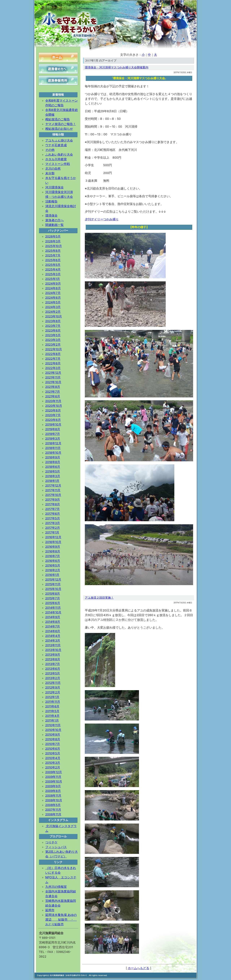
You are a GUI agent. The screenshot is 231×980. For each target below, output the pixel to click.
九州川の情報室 (56, 887)
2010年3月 (53, 763)
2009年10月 (54, 781)
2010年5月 (53, 753)
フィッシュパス (56, 847)
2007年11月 (53, 810)
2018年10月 (53, 453)
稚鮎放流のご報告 (58, 119)
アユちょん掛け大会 (59, 140)
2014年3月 (53, 641)
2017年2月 (53, 528)
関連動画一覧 (55, 225)
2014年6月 (53, 631)
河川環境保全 (55, 187)
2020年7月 (53, 415)
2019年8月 (53, 429)
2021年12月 (53, 373)
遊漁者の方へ (55, 220)
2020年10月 (54, 406)
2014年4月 (53, 636)
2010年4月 (53, 758)
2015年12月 (53, 580)
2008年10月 (54, 800)
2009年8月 (53, 791)
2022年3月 (53, 368)
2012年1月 (52, 697)
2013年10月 (53, 650)
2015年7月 (53, 598)
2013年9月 (53, 655)
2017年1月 (52, 532)
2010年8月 (53, 739)
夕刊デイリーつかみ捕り (102, 219)
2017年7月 (53, 509)
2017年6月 (53, 514)
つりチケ (51, 842)
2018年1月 (52, 481)
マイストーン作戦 (58, 164)
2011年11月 (53, 702)
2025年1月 (53, 279)
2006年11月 (53, 814)
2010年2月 (53, 767)
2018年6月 (53, 467)
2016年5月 (53, 565)
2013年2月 (53, 678)
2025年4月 (53, 269)
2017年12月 (53, 485)
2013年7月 (53, 664)
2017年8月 (53, 504)
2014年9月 (53, 617)
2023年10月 (54, 316)
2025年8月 (53, 251)
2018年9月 (53, 457)
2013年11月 (53, 645)
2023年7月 (53, 326)
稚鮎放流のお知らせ (59, 129)
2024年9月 (53, 284)
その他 (50, 150)
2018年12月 (53, 443)
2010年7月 (53, 744)
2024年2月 (53, 312)
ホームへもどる (139, 968)
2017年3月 (53, 523)
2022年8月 (53, 354)
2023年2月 (53, 345)
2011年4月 (52, 716)
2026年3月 (53, 241)
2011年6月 (52, 706)
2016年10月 (53, 542)
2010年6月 (53, 749)
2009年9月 (53, 786)
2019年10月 (53, 424)
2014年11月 (53, 608)
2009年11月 (53, 777)
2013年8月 (53, 659)
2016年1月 (52, 575)
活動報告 (51, 201)
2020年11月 (53, 401)
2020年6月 (53, 420)
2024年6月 (53, 298)
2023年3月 (53, 340)
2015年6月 (53, 603)
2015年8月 (53, 594)
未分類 (50, 173)
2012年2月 (53, 692)
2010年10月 (53, 730)
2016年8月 (53, 551)
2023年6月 (53, 330)
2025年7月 (53, 255)
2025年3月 (53, 274)
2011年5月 (52, 711)
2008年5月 (53, 805)
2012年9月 (53, 687)
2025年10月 (54, 246)
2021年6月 (53, 396)
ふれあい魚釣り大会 (59, 154)
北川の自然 (53, 169)
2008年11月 (53, 796)
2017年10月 (53, 495)
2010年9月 (53, 735)
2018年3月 (53, 476)
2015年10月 (53, 589)
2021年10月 (53, 382)
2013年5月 (53, 673)
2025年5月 (53, 265)
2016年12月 (53, 537)
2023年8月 (53, 321)
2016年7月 (53, 556)
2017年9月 (53, 500)
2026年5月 (53, 236)
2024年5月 (53, 302)
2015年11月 (53, 584)
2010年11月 (53, 725)
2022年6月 (53, 363)
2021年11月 (53, 377)
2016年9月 (53, 547)
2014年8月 (53, 622)
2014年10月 (53, 612)
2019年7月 (53, 434)
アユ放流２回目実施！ (99, 598)
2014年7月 (53, 626)
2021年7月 (53, 392)
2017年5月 (53, 518)
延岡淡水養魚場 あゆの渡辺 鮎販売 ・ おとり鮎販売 (61, 920)
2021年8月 (53, 387)
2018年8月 (53, 462)
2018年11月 (53, 448)
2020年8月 (53, 410)
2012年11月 (53, 683)
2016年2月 (53, 570)
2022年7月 (53, 359)
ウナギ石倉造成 (56, 145)
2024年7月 (53, 293)
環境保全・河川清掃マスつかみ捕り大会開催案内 (117, 67)
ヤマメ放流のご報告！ (61, 124)
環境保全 (51, 215)
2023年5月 (53, 335)
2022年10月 (54, 349)
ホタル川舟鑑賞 (56, 159)
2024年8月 (53, 288)
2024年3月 (53, 307)
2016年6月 (53, 561)
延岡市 (50, 910)
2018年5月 (53, 471)
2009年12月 (54, 772)
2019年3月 (53, 439)
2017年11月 (53, 490)
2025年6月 (53, 260)
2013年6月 (53, 669)
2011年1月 (52, 720)
